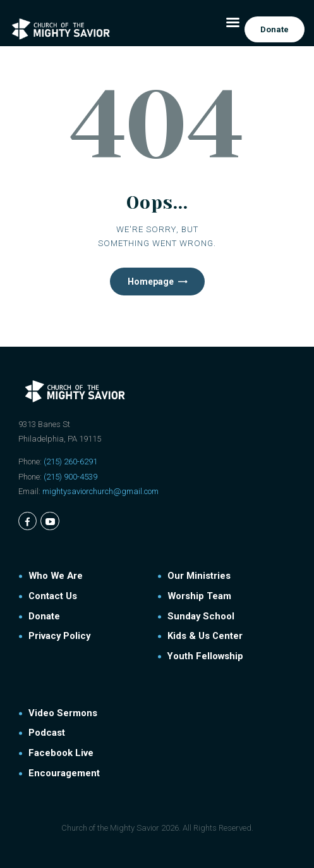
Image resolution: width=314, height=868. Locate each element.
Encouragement (64, 773)
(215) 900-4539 (70, 477)
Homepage (151, 282)
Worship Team (199, 596)
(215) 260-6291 (70, 462)
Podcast (47, 733)
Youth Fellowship (205, 656)
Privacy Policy (59, 636)
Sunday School (201, 616)
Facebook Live (61, 753)
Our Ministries (199, 576)
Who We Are (56, 576)
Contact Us (53, 596)
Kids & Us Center (205, 636)
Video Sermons (63, 713)
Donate (44, 616)
